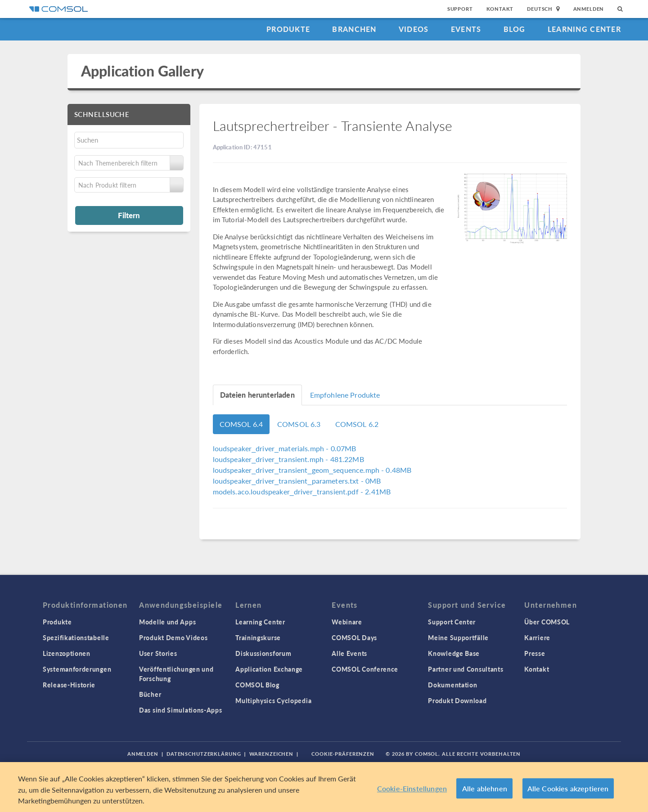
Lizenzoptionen (67, 653)
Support (460, 9)
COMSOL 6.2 (357, 424)
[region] (324, 787)
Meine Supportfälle (458, 637)
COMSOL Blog (257, 685)
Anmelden (589, 9)
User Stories (158, 653)
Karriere (537, 637)
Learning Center (584, 29)
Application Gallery (142, 71)
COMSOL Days (354, 637)
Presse (535, 653)
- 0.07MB (285, 448)
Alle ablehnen (485, 788)
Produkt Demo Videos (173, 637)
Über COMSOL (547, 622)
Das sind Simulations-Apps (181, 710)
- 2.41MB (302, 491)
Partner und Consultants (466, 669)
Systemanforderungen (77, 669)
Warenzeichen (272, 754)
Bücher (150, 694)
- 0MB (297, 481)
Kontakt (500, 9)
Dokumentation (452, 685)
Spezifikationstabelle (76, 637)
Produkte (288, 29)
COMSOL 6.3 (299, 424)
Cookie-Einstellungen (412, 788)
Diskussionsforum (263, 653)
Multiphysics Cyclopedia (273, 700)
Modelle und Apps (167, 622)
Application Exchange (269, 669)
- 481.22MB (288, 459)
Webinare (347, 622)
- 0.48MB (312, 470)
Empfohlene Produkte (345, 395)
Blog (515, 29)
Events (466, 29)
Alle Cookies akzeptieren (568, 788)
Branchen (354, 29)
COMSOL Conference (365, 669)
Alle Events (349, 653)
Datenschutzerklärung (204, 754)
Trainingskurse (258, 637)
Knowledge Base (454, 653)
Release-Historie (69, 685)
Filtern (129, 215)
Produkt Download (457, 700)
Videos (414, 29)
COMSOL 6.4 (241, 424)
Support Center (452, 622)
